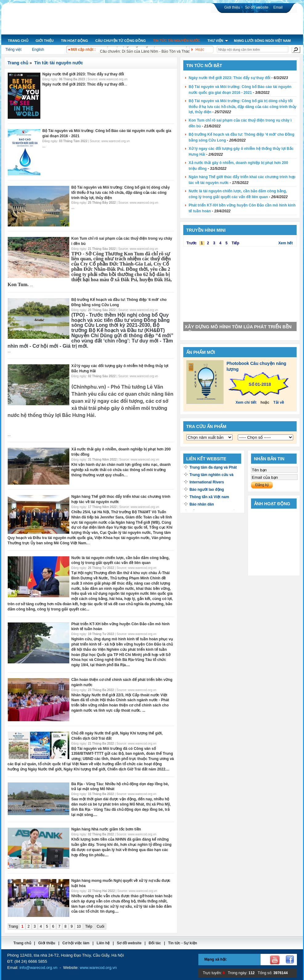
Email (278, 7)
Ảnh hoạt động (272, 504)
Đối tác (155, 943)
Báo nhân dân (202, 504)
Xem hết (285, 243)
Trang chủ (18, 63)
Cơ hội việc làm (76, 943)
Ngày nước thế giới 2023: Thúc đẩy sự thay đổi (83, 74)
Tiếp (89, 926)
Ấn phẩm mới (201, 352)
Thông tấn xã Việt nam (209, 497)
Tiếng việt (13, 50)
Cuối (101, 926)
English (38, 50)
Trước (192, 243)
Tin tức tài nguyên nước (59, 63)
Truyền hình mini (206, 230)
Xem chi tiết (246, 402)
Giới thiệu (232, 7)
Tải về (279, 402)
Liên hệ (103, 943)
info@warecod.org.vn (38, 968)
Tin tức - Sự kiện (183, 943)
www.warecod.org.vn (98, 968)
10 (79, 926)
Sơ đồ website (257, 7)
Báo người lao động (207, 490)
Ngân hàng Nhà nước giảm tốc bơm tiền (106, 829)
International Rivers (207, 482)
